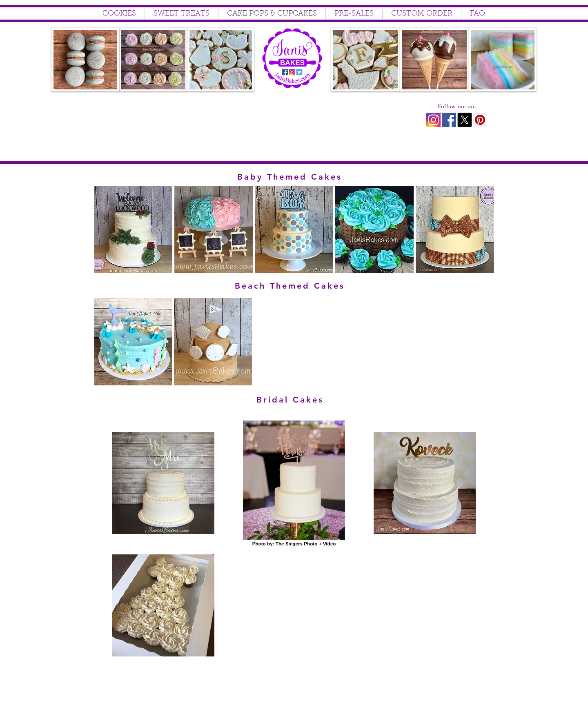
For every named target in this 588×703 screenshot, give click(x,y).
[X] (464, 120)
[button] (133, 229)
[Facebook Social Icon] (449, 120)
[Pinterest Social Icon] (480, 120)
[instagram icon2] (433, 120)
